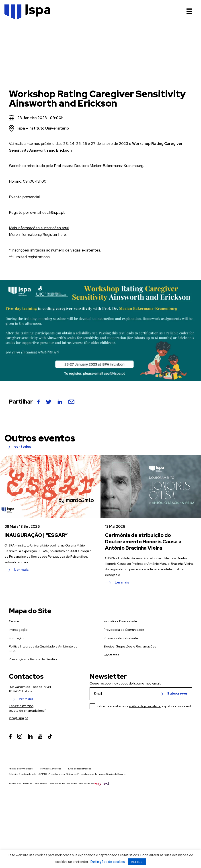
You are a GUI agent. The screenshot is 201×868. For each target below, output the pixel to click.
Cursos (14, 621)
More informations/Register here (37, 235)
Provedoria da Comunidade (124, 630)
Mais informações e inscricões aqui (39, 228)
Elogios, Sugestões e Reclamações (130, 646)
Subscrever (177, 694)
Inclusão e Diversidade (120, 621)
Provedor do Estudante (121, 638)
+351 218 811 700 (21, 706)
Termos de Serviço (104, 774)
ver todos (23, 447)
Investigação (18, 630)
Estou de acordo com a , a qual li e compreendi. (145, 706)
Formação (16, 638)
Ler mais (21, 570)
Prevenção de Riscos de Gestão (33, 659)
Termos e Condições (50, 769)
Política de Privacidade (21, 769)
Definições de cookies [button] (108, 862)
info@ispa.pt (18, 718)
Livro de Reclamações (80, 769)
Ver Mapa (26, 699)
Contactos (111, 655)
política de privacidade (145, 706)
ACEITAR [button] (137, 862)
